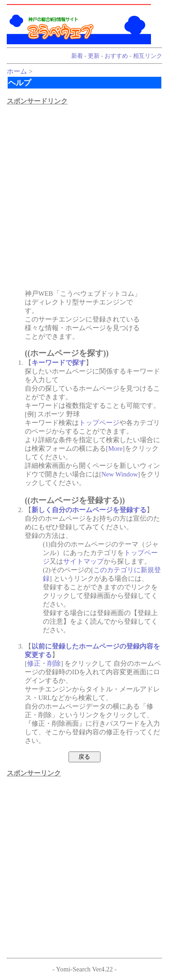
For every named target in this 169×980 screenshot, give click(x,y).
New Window (120, 474)
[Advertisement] (84, 190)
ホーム (17, 71)
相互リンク (148, 56)
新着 (77, 56)
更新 (94, 56)
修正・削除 (44, 663)
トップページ (99, 423)
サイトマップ (83, 561)
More (115, 448)
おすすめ (116, 56)
